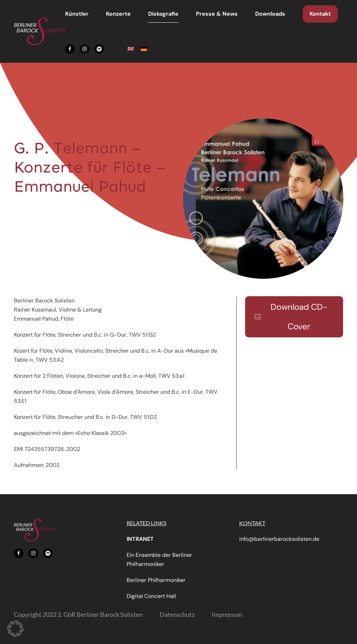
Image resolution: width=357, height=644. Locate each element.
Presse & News (217, 14)
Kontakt (320, 14)
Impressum (227, 614)
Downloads (270, 14)
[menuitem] (131, 49)
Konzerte (118, 14)
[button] (263, 198)
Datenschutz (177, 614)
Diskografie (163, 14)
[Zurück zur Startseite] (40, 31)
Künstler (77, 14)
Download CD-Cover (291, 317)
